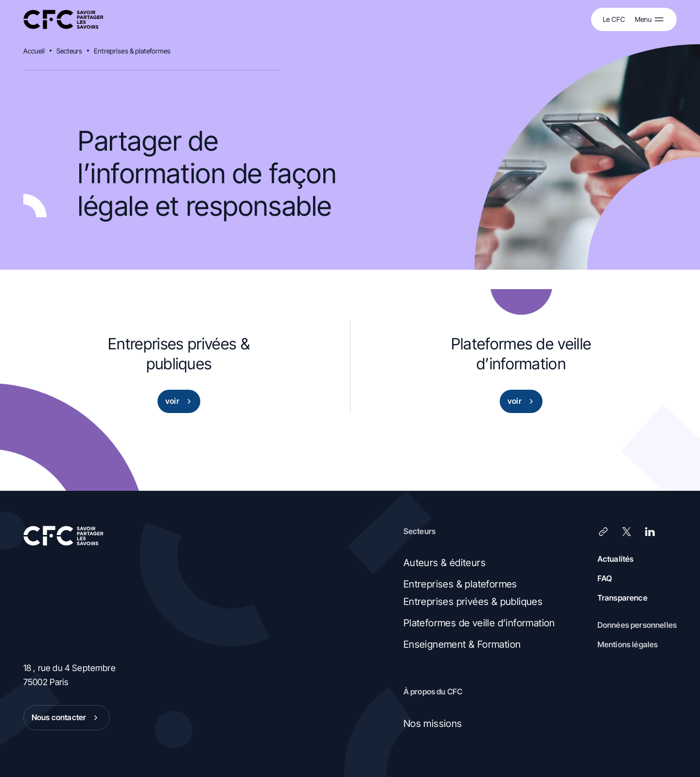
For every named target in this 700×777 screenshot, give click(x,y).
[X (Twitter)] (627, 532)
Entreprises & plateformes (132, 51)
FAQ (605, 578)
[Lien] (603, 532)
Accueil (34, 51)
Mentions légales (628, 644)
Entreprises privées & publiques (473, 602)
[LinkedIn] (650, 532)
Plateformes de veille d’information (479, 623)
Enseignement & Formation (462, 644)
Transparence (622, 598)
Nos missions (433, 724)
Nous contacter (67, 718)
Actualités (616, 559)
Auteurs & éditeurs (445, 563)
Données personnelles (637, 625)
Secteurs (69, 51)
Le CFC (614, 19)
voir (180, 401)
